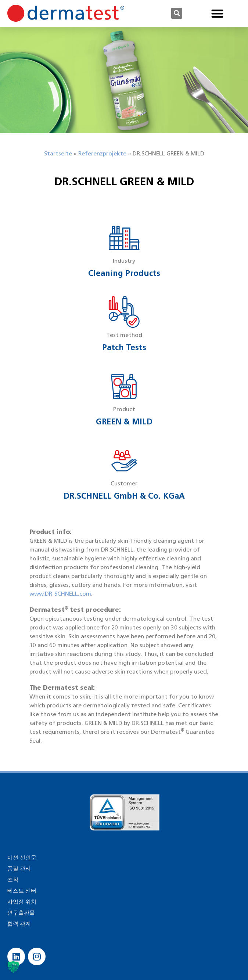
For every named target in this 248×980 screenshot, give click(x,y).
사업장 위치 (22, 902)
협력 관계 (19, 924)
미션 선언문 (22, 858)
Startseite (58, 153)
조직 (13, 880)
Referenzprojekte (102, 153)
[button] (177, 13)
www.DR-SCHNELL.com (60, 594)
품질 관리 (19, 869)
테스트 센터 (22, 891)
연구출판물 (21, 913)
